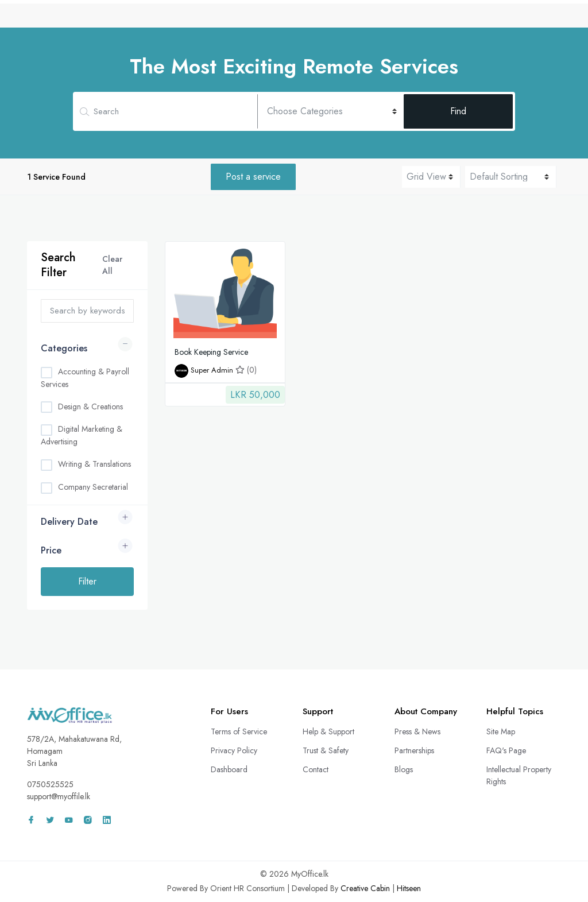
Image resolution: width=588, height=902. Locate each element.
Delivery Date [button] (69, 522)
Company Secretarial (93, 487)
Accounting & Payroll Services (85, 378)
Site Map (501, 731)
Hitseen (409, 888)
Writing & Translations (94, 464)
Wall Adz (476, 19)
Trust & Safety (326, 750)
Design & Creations (90, 407)
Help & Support (328, 731)
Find (458, 111)
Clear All (112, 265)
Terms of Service (239, 731)
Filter (87, 581)
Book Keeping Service (211, 352)
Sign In (532, 19)
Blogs (404, 769)
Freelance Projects (405, 19)
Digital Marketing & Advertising (82, 435)
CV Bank (254, 19)
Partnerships (414, 750)
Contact (316, 769)
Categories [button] (64, 348)
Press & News (417, 731)
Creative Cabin (365, 888)
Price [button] (51, 550)
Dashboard (229, 769)
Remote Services (319, 19)
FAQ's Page (506, 750)
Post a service (253, 177)
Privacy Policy (234, 750)
